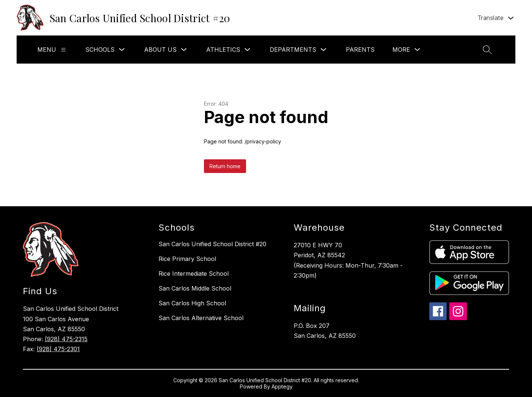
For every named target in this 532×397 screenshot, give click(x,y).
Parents (360, 50)
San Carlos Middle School (195, 288)
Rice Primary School (187, 259)
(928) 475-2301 (58, 349)
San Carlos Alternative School (201, 318)
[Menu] (63, 50)
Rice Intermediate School (194, 274)
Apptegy (282, 386)
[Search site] (487, 50)
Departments (293, 50)
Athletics (223, 50)
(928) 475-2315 (66, 339)
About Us (160, 50)
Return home (225, 166)
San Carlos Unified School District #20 (212, 244)
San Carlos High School (192, 303)
